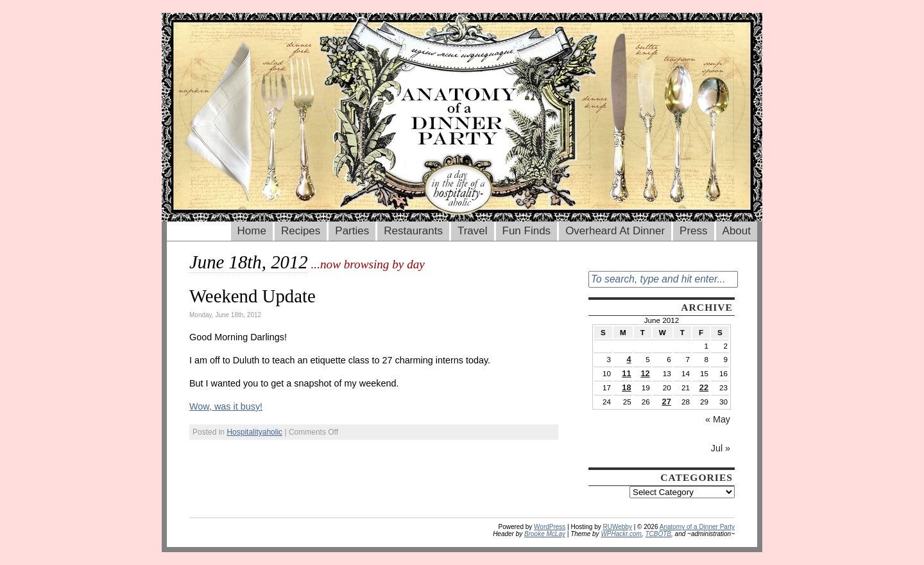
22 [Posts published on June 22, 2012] (704, 387)
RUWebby (618, 527)
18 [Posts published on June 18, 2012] (626, 387)
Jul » (721, 448)
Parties (352, 231)
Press (693, 231)
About (737, 231)
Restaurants (413, 231)
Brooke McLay (545, 534)
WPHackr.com (621, 534)
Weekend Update (252, 296)
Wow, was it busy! (226, 406)
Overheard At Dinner (615, 231)
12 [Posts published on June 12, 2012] (645, 373)
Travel (473, 231)
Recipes (301, 231)
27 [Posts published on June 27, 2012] (667, 402)
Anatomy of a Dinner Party (697, 527)
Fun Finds (527, 231)
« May (718, 419)
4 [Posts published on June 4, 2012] (629, 359)
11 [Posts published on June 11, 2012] (626, 373)
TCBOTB (658, 534)
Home (252, 231)
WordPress (550, 527)
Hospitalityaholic (254, 432)
